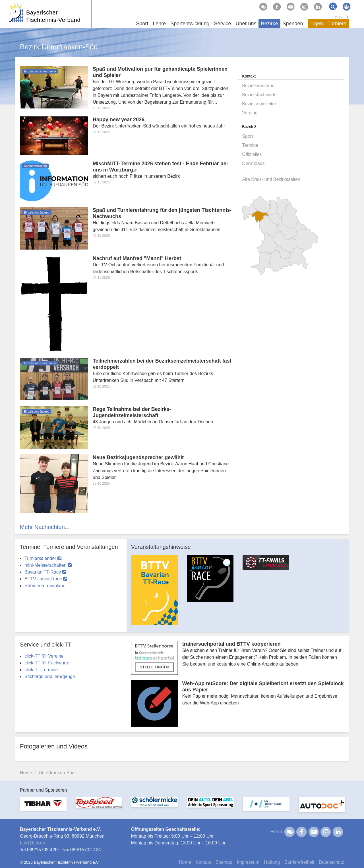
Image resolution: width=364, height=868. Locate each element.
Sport (247, 136)
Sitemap (224, 862)
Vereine (250, 113)
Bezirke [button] (269, 24)
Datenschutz (331, 862)
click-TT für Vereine (44, 656)
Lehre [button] (159, 24)
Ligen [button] (317, 24)
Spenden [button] (293, 24)
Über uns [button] (246, 24)
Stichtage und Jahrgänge (50, 676)
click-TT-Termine (41, 670)
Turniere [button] (337, 24)
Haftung (272, 862)
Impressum (248, 862)
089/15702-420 (42, 850)
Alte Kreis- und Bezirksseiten (271, 179)
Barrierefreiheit (299, 862)
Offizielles (252, 154)
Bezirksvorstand (258, 86)
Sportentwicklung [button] (190, 24)
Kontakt (203, 862)
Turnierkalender (43, 558)
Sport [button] (142, 24)
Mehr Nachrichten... (45, 527)
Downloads (253, 163)
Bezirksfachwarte (259, 95)
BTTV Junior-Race (46, 579)
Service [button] (222, 24)
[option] (154, 593)
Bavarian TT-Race (45, 572)
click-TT (342, 17)
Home (26, 773)
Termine (250, 145)
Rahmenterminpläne (45, 586)
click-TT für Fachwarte (47, 663)
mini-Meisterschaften (48, 565)
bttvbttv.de (33, 843)
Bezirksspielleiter (259, 104)
